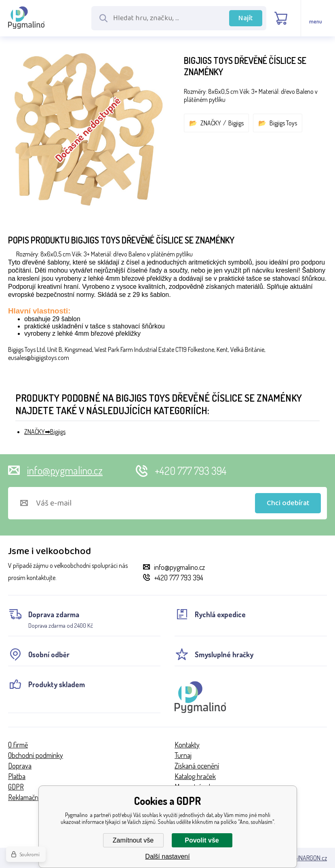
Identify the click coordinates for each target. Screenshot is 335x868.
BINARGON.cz (311, 858)
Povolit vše (202, 840)
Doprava (20, 766)
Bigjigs (236, 123)
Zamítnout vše (133, 840)
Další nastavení (167, 856)
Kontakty (187, 745)
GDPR (16, 787)
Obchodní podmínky (36, 755)
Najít (246, 18)
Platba (17, 776)
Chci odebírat (288, 503)
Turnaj (183, 755)
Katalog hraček (195, 776)
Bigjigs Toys (283, 123)
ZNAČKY (211, 123)
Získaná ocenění (197, 766)
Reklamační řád (29, 797)
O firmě (18, 745)
